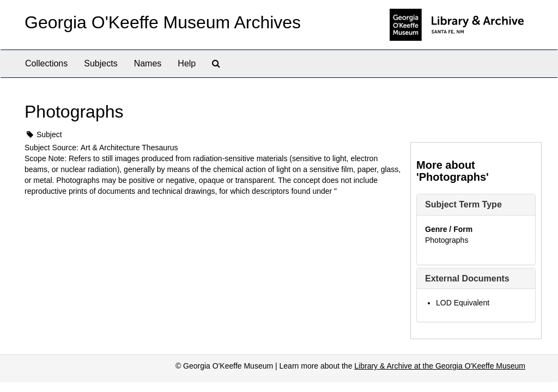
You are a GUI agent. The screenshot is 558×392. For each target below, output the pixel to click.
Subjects (101, 63)
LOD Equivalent (463, 303)
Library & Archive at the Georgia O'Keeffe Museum (440, 366)
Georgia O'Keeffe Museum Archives (163, 22)
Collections (46, 63)
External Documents (467, 278)
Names (148, 63)
